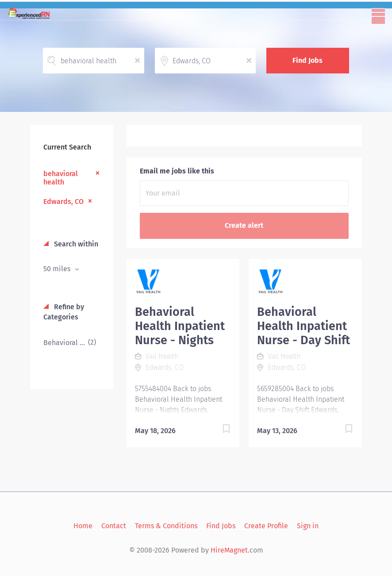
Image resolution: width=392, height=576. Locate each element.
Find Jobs (307, 60)
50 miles (58, 269)
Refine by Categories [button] (64, 312)
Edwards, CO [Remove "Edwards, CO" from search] (63, 202)
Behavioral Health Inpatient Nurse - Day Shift (304, 326)
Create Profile (266, 526)
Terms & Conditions (166, 526)
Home (83, 526)
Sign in (308, 526)
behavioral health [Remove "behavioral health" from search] (61, 178)
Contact (114, 526)
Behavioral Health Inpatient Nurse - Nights (180, 326)
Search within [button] (75, 244)
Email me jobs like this (177, 171)
